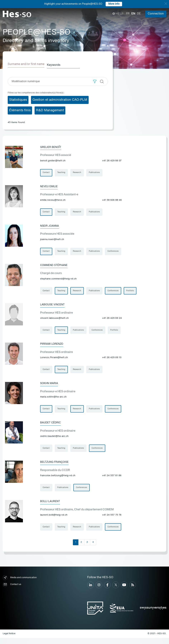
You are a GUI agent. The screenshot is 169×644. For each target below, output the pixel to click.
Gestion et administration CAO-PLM (60, 99)
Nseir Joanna (51, 226)
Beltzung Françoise (57, 467)
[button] (95, 81)
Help (118, 14)
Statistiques (18, 99)
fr (128, 14)
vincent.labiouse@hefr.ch (54, 320)
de (139, 14)
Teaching (62, 172)
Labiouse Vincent (54, 306)
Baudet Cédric (52, 427)
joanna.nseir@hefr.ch (52, 240)
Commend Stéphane (56, 266)
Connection (156, 14)
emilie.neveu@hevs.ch (53, 200)
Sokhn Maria (50, 387)
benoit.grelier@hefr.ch (53, 160)
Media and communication (20, 584)
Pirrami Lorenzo (53, 347)
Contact (46, 172)
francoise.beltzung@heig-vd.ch (58, 480)
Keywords (57, 64)
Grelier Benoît (52, 146)
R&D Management (50, 109)
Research (78, 172)
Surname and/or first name (26, 64)
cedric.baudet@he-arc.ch (54, 441)
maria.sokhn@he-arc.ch (53, 400)
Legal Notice (9, 640)
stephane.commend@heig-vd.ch (58, 280)
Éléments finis (20, 109)
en (133, 14)
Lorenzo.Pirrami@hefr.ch (54, 360)
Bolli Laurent (52, 507)
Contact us (12, 591)
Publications (96, 172)
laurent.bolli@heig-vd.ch (54, 520)
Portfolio (133, 292)
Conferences (115, 252)
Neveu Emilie (50, 186)
